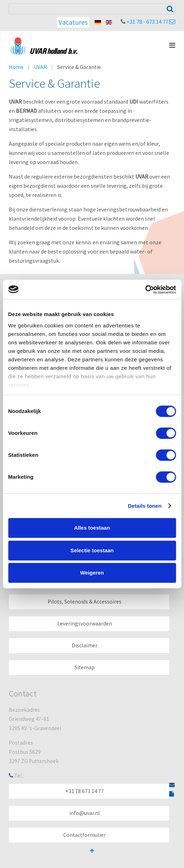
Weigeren (92, 573)
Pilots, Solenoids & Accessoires (85, 602)
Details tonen (145, 506)
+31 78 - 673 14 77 (147, 22)
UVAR (40, 67)
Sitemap (85, 667)
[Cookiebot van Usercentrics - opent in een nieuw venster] (145, 290)
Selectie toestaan (92, 550)
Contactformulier (84, 835)
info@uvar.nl (85, 813)
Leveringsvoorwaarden (85, 624)
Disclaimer (85, 645)
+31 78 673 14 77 (85, 791)
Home (16, 67)
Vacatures (73, 22)
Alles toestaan (92, 528)
